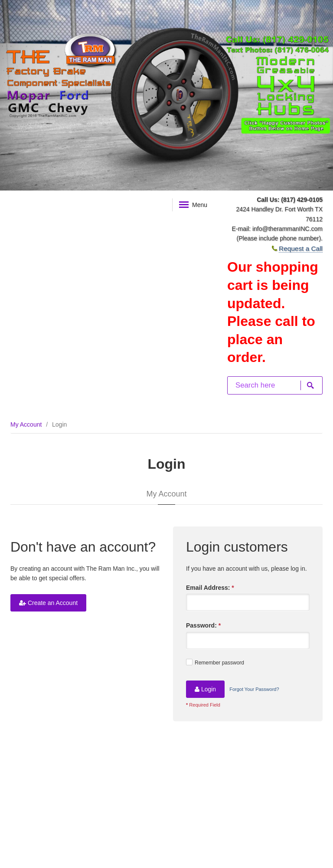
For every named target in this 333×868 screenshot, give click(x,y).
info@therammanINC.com (287, 229)
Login (205, 689)
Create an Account (48, 603)
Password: (203, 625)
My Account (26, 424)
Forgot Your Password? (254, 689)
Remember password (215, 662)
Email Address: (210, 588)
